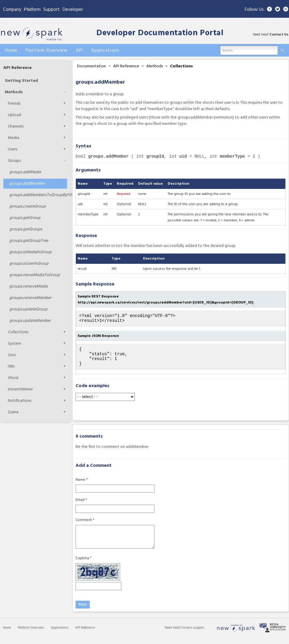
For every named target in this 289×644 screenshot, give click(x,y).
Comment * (85, 525)
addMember (27, 184)
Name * (82, 485)
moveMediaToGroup (35, 275)
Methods (14, 92)
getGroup (25, 218)
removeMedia (28, 287)
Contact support (193, 633)
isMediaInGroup (30, 252)
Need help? (173, 633)
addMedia (25, 172)
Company (12, 10)
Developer (73, 10)
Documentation (92, 66)
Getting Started (21, 81)
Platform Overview (31, 633)
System (14, 344)
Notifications (20, 401)
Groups (14, 161)
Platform (32, 9)
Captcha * (84, 564)
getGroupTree (29, 241)
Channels (16, 126)
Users (12, 149)
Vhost (13, 378)
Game (13, 412)
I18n (11, 367)
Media (14, 138)
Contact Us (279, 35)
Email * (81, 505)
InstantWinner (20, 389)
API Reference (17, 68)
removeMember (30, 298)
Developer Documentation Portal (160, 33)
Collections (18, 332)
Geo (12, 355)
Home (7, 633)
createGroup (28, 206)
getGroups (26, 229)
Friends (14, 104)
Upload (14, 115)
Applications (60, 633)
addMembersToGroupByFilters (38, 195)
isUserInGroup (29, 264)
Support (52, 10)
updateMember (30, 321)
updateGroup (28, 309)
